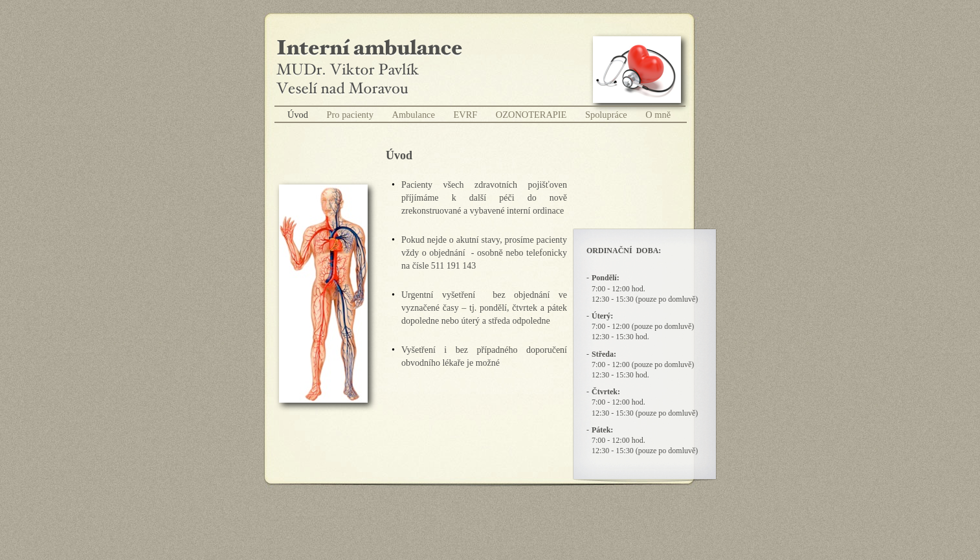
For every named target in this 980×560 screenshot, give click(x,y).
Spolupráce (607, 115)
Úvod (299, 115)
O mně (658, 115)
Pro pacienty (351, 115)
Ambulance (415, 115)
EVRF (466, 115)
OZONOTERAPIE (532, 115)
